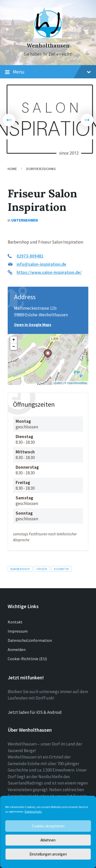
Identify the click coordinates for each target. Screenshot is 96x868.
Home (12, 169)
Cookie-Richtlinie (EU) (27, 659)
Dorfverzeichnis (41, 169)
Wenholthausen (48, 46)
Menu (48, 72)
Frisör (42, 569)
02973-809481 (30, 256)
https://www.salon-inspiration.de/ (49, 272)
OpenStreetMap (77, 383)
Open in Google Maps (33, 325)
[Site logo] (48, 37)
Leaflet (58, 383)
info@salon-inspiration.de (41, 264)
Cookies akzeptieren (48, 826)
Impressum (18, 631)
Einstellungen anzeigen (48, 854)
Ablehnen (48, 840)
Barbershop (20, 569)
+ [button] (14, 340)
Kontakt (15, 622)
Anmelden (17, 649)
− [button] (14, 347)
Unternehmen (25, 220)
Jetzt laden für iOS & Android (35, 712)
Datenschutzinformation (30, 640)
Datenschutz (33, 811)
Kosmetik (61, 569)
